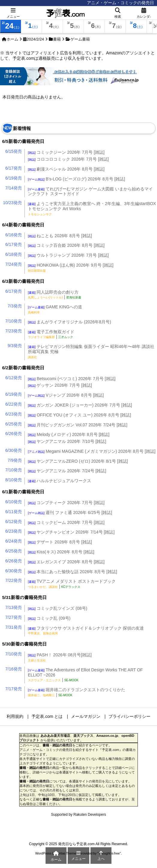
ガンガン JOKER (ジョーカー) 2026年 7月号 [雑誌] (80, 405)
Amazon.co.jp (107, 736)
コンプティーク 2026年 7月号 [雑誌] (66, 503)
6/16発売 (14, 235)
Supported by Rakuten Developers (78, 815)
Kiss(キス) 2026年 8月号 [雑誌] (61, 552)
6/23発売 (14, 414)
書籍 (57, 39)
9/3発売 (15, 346)
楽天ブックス (83, 736)
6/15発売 (14, 151)
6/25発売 (14, 424)
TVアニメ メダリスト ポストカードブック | (72, 584)
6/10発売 (14, 502)
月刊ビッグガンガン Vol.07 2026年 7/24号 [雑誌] (78, 425)
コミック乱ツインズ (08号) (58, 608)
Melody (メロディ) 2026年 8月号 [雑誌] (69, 434)
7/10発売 (14, 321)
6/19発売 (14, 178)
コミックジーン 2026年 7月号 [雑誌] (66, 152)
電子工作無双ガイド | (51, 334)
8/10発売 (14, 480)
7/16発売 (14, 669)
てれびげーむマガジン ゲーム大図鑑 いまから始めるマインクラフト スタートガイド (90, 191)
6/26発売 (14, 434)
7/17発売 (14, 689)
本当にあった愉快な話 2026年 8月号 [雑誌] (73, 572)
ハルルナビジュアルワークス (59, 481)
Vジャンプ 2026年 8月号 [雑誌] (66, 395)
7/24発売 (14, 264)
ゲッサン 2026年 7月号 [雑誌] (60, 385)
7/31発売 (14, 627)
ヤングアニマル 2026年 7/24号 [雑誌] (67, 471)
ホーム (12, 39)
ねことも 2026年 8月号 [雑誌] (60, 236)
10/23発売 (12, 203)
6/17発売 (14, 168)
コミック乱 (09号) (49, 618)
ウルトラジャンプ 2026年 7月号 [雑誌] (68, 255)
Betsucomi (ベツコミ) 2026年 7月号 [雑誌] (72, 379)
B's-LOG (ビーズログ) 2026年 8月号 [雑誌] (76, 179)
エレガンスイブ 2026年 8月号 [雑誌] (66, 562)
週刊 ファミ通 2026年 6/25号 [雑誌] (70, 513)
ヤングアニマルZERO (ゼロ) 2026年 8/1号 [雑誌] (78, 461)
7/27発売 (14, 617)
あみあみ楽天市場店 (55, 736)
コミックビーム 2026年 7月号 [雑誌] (66, 522)
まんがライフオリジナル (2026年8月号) (70, 322)
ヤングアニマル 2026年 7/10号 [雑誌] (67, 441)
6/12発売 (14, 378)
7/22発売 (14, 580)
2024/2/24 (35, 39)
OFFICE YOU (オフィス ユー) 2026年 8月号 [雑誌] (79, 415)
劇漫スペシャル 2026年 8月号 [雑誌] (66, 169)
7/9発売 (15, 460)
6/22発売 (14, 404)
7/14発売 (14, 188)
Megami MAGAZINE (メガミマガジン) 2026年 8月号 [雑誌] (92, 451)
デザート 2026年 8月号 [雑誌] (60, 542)
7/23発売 (14, 331)
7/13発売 (14, 607)
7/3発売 (15, 306)
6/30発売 (14, 450)
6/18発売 (14, 254)
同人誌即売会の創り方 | (55, 295)
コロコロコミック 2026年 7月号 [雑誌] (68, 159)
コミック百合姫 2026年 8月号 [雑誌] (66, 245)
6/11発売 (14, 512)
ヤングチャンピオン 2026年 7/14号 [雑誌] (71, 532)
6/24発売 (14, 541)
